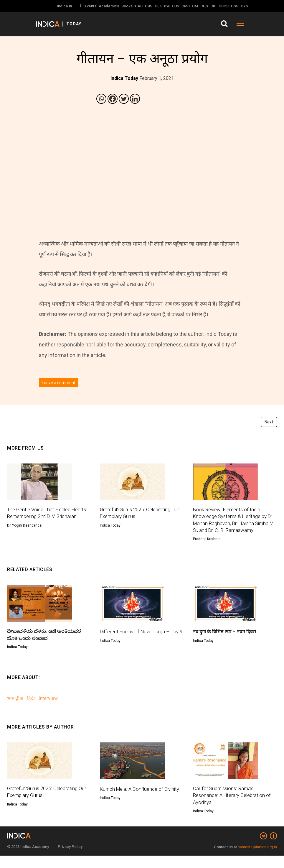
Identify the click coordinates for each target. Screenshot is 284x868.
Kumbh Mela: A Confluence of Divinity (133, 803)
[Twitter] (124, 99)
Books (127, 6)
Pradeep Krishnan (207, 549)
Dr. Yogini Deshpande (24, 534)
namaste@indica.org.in (257, 859)
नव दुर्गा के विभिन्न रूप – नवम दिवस (227, 641)
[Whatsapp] (101, 99)
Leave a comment (59, 383)
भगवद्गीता (15, 709)
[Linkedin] (135, 99)
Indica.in (64, 6)
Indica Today (110, 526)
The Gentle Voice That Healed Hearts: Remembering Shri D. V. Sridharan (42, 517)
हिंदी (31, 709)
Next (269, 422)
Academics (109, 6)
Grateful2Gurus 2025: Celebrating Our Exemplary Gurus (138, 514)
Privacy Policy (70, 859)
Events (91, 6)
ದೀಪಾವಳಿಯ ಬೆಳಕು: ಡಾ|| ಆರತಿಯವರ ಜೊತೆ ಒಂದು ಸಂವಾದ (47, 645)
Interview (48, 709)
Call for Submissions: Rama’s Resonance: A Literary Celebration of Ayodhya (235, 807)
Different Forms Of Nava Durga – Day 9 (137, 645)
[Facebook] (113, 99)
